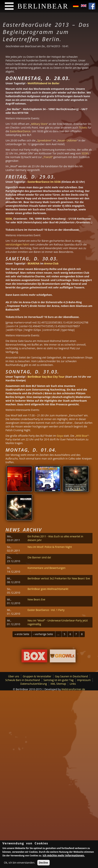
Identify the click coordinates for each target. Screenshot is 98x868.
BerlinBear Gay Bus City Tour (46, 377)
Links (73, 684)
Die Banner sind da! (39, 557)
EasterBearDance (20, 131)
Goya (60, 436)
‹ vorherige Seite (43, 634)
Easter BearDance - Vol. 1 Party (46, 610)
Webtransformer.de (73, 689)
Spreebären (44, 140)
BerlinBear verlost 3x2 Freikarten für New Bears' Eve (59, 578)
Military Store (39, 124)
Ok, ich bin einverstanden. (19, 864)
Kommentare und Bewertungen (47, 568)
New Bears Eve (36, 599)
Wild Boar (82, 436)
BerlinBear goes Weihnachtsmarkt (48, 589)
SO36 (85, 153)
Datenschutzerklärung (34, 684)
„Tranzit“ (47, 157)
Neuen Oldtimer (67, 140)
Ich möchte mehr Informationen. (64, 856)
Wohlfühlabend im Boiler (44, 83)
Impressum (84, 680)
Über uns (14, 676)
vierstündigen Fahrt (17, 244)
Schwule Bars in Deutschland (23, 680)
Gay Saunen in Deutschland (71, 676)
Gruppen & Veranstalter (37, 676)
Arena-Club (51, 263)
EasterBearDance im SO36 (44, 182)
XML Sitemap (58, 684)
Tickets (83, 128)
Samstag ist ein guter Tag (59, 680)
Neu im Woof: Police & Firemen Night (50, 547)
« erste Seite (22, 634)
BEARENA (33, 263)
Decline (44, 864)
